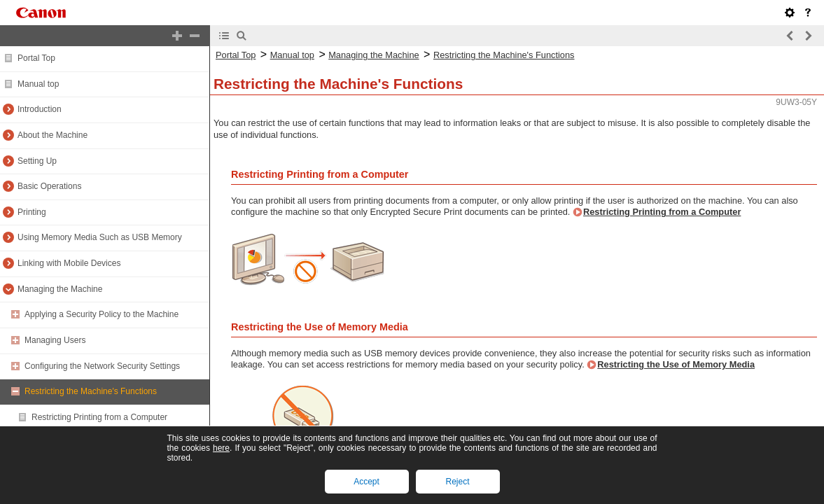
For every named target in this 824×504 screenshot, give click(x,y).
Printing (32, 212)
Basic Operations (49, 186)
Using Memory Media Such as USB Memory (100, 237)
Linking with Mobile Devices (69, 263)
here (221, 448)
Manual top (38, 84)
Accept (366, 482)
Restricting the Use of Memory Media (676, 364)
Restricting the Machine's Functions (91, 391)
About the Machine (53, 135)
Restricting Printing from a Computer (99, 417)
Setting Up (37, 161)
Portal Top (36, 58)
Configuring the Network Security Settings (102, 366)
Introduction (40, 109)
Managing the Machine (60, 289)
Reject (457, 482)
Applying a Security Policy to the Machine (102, 314)
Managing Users (55, 340)
